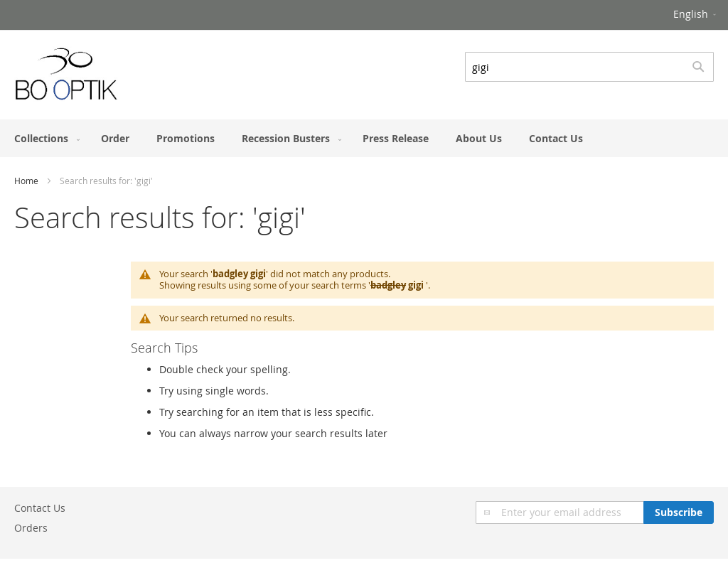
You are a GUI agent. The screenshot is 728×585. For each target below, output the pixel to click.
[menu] (364, 138)
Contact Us (40, 508)
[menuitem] (44, 138)
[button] (696, 15)
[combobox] (589, 67)
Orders (31, 528)
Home (26, 181)
